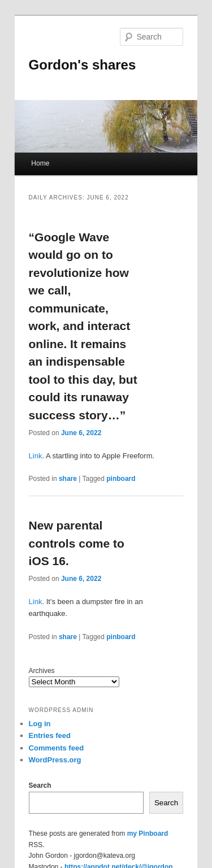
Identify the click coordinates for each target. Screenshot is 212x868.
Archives (42, 671)
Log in (40, 724)
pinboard (121, 479)
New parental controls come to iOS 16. (77, 543)
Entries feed (50, 735)
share (68, 479)
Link (36, 456)
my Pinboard (148, 834)
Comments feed (57, 748)
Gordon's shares (83, 65)
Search (40, 785)
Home (40, 163)
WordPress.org (55, 760)
